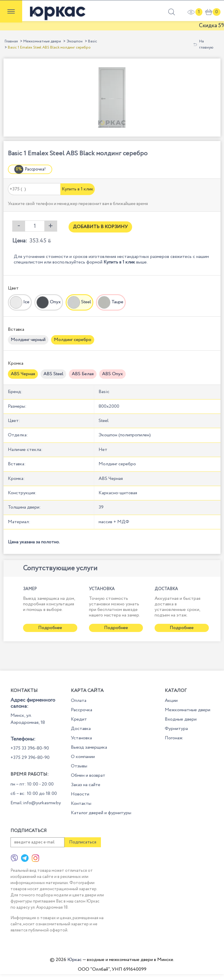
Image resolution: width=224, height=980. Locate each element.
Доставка (81, 729)
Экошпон (75, 41)
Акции (171, 701)
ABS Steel (53, 374)
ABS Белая (83, 374)
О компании (83, 757)
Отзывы (79, 766)
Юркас (75, 960)
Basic (93, 41)
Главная (11, 41)
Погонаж (174, 738)
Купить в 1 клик (78, 189)
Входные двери (181, 719)
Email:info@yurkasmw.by (36, 803)
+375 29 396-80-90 (30, 758)
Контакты (81, 804)
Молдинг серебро (73, 340)
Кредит (79, 719)
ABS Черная (23, 374)
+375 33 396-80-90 (30, 748)
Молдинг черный (28, 340)
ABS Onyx (112, 374)
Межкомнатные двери (42, 41)
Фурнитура (176, 729)
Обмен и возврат (88, 775)
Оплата (79, 701)
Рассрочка (82, 710)
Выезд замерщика (89, 747)
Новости (80, 794)
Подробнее (50, 628)
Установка (81, 738)
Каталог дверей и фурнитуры (101, 813)
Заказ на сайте (86, 785)
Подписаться (83, 842)
